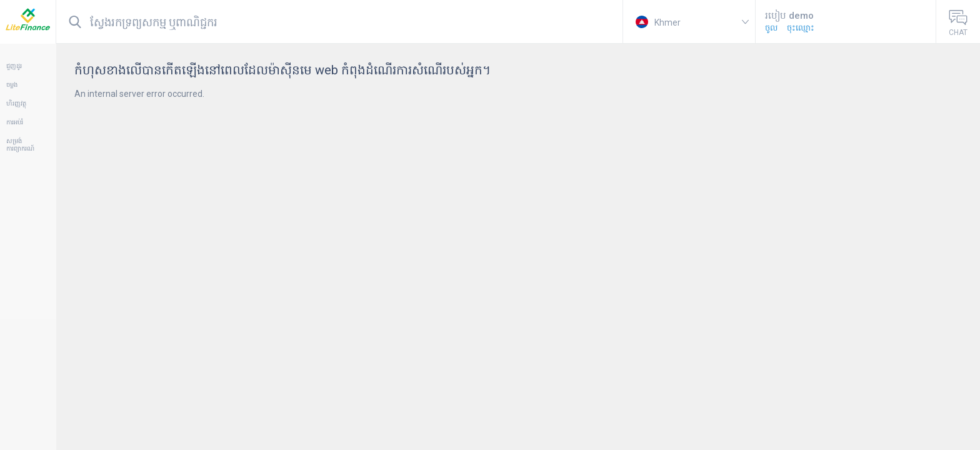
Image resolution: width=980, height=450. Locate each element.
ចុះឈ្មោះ (801, 28)
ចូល (771, 28)
